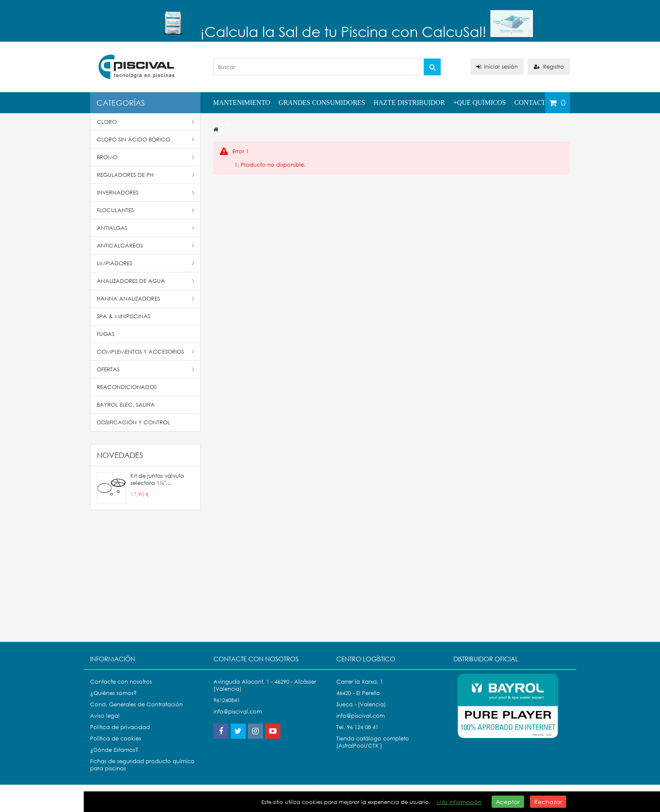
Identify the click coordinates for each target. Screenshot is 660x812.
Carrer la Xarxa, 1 (360, 682)
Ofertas (146, 369)
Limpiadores (146, 263)
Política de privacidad (120, 727)
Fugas (106, 334)
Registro (549, 67)
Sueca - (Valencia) (361, 704)
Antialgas (146, 228)
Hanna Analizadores (146, 299)
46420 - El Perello (358, 693)
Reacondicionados (127, 387)
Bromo (146, 157)
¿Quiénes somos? (113, 693)
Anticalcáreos (146, 246)
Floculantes (146, 210)
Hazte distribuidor (409, 102)
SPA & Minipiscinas (124, 316)
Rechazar (548, 802)
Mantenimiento (242, 102)
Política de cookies (116, 739)
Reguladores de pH (146, 175)
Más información (459, 802)
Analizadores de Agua (146, 281)
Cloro (146, 122)
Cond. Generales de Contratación (136, 704)
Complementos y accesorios (146, 352)
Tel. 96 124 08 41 (357, 727)
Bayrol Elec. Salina (126, 405)
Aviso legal (105, 716)
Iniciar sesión (497, 67)
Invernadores (146, 193)
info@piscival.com (361, 716)
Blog (222, 124)
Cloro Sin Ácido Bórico (146, 140)
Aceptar (508, 802)
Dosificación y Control (133, 422)
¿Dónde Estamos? (114, 750)
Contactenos (539, 102)
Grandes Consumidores (322, 102)
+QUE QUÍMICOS (480, 102)
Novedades (120, 455)
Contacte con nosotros (121, 682)
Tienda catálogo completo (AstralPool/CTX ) (373, 742)
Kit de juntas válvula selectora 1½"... (157, 479)
